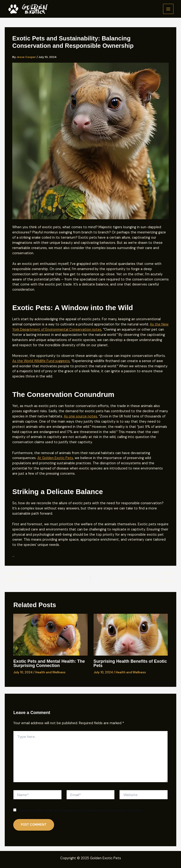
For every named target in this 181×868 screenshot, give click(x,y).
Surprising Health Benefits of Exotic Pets (130, 664)
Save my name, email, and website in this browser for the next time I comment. (82, 811)
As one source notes (80, 416)
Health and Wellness (50, 673)
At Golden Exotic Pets (55, 458)
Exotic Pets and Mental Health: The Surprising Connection (49, 664)
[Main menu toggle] (168, 9)
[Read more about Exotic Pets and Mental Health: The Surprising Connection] (50, 635)
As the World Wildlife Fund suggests (41, 361)
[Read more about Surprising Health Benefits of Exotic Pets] (131, 635)
